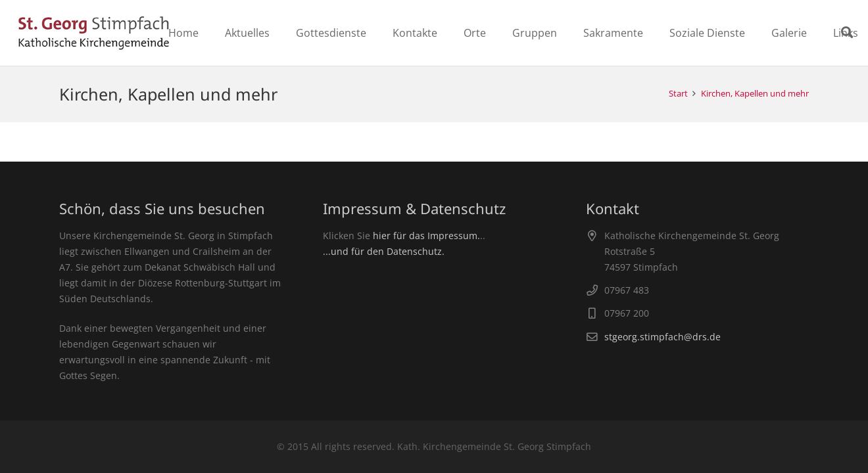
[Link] (94, 33)
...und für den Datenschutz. (384, 251)
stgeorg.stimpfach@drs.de (663, 337)
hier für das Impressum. (426, 236)
